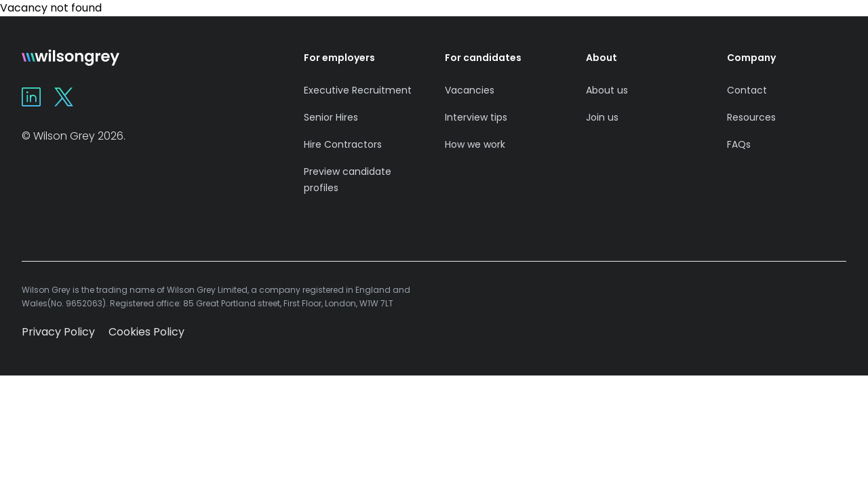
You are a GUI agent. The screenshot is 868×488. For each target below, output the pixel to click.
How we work (475, 144)
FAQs (739, 144)
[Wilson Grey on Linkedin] (31, 97)
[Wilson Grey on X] (64, 97)
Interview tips (476, 117)
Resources (751, 117)
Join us (602, 117)
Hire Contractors (343, 144)
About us (607, 90)
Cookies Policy (146, 332)
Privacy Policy (58, 332)
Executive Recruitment (358, 90)
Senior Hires (331, 117)
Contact (747, 90)
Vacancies (470, 90)
